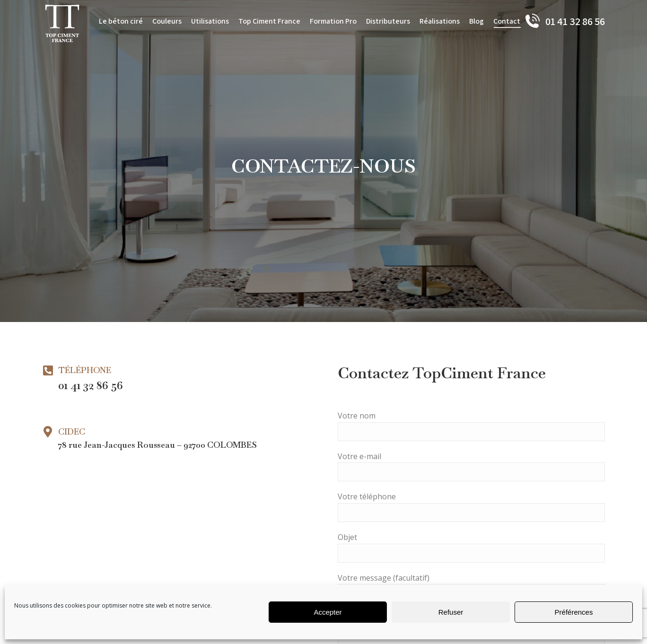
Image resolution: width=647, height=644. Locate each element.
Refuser (451, 612)
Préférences (574, 612)
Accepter (328, 612)
